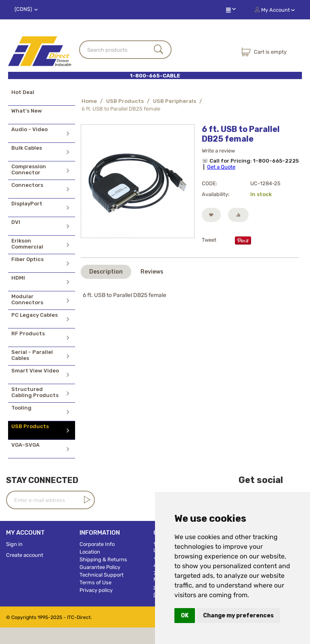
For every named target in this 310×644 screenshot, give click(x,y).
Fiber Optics (27, 259)
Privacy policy (96, 590)
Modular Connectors (27, 299)
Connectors (27, 185)
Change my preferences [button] (238, 616)
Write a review (218, 151)
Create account (25, 555)
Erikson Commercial (27, 244)
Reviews (152, 272)
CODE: (209, 183)
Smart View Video (35, 371)
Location (90, 552)
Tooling (21, 408)
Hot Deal (23, 92)
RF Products (28, 333)
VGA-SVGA (25, 445)
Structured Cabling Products (35, 392)
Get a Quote (221, 167)
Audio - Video (29, 129)
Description (106, 272)
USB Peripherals (175, 101)
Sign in (14, 544)
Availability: (216, 194)
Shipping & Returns (103, 559)
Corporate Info (97, 544)
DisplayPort (27, 204)
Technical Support (102, 575)
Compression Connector (29, 169)
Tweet (209, 240)
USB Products (30, 426)
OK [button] (185, 616)
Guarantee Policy (100, 567)
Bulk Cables (27, 148)
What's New (27, 111)
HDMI (18, 278)
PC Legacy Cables (35, 315)
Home (89, 101)
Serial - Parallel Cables (32, 355)
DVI (16, 222)
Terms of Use (95, 582)
